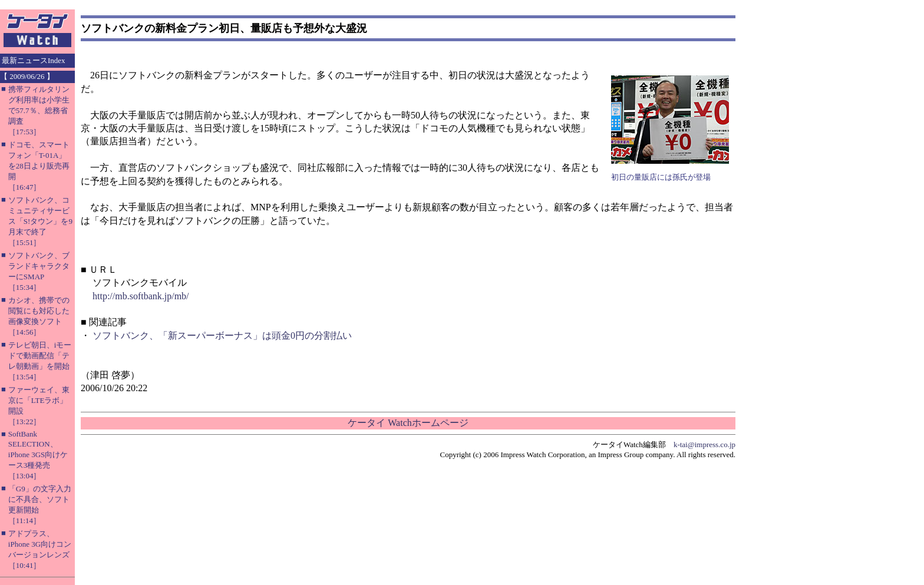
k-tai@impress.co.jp (704, 444)
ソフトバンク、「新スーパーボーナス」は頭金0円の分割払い (222, 336)
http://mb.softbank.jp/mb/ (141, 296)
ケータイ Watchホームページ (408, 423)
